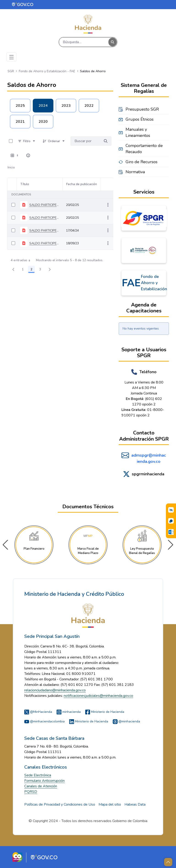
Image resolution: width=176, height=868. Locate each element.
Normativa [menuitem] (135, 172)
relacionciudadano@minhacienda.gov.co (55, 690)
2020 (43, 122)
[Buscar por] (106, 141)
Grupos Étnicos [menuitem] (140, 119)
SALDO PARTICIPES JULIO (44, 205)
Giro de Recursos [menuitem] (142, 162)
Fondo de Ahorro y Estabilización (154, 283)
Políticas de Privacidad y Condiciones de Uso (60, 804)
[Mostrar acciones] (108, 205)
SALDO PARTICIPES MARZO (44, 230)
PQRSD (31, 792)
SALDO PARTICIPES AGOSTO (44, 218)
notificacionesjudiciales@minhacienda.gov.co (98, 696)
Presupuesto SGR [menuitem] (142, 109)
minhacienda (69, 712)
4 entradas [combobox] (22, 260)
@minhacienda (126, 721)
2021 (20, 122)
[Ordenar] (54, 141)
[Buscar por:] (85, 141)
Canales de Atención (41, 786)
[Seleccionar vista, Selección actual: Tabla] (15, 155)
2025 (20, 106)
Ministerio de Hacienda (105, 712)
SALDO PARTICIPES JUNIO (44, 243)
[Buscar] (84, 42)
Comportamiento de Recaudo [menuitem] (144, 149)
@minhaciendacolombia (44, 721)
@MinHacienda (38, 712)
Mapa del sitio (110, 804)
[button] (171, 545)
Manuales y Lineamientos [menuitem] (138, 132)
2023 (66, 106)
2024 (43, 106)
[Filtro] (27, 141)
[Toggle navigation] (11, 57)
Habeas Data (135, 804)
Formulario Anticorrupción (44, 781)
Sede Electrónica (38, 775)
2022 (89, 106)
